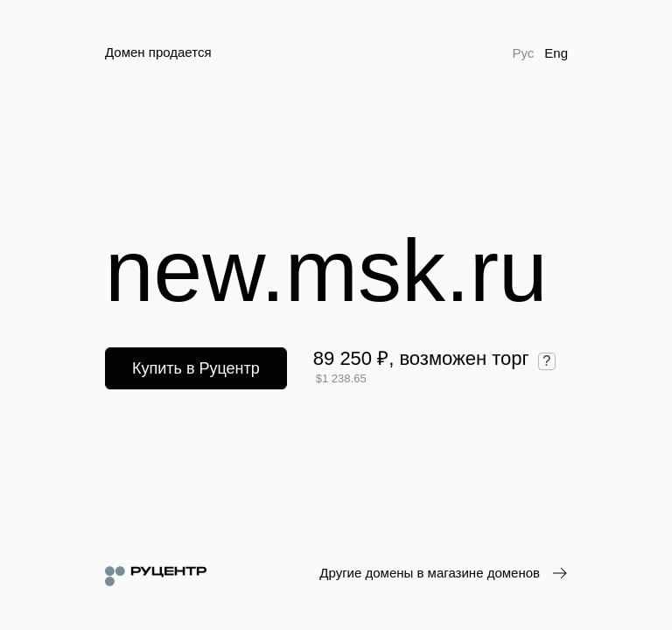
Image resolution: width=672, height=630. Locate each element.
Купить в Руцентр (196, 368)
